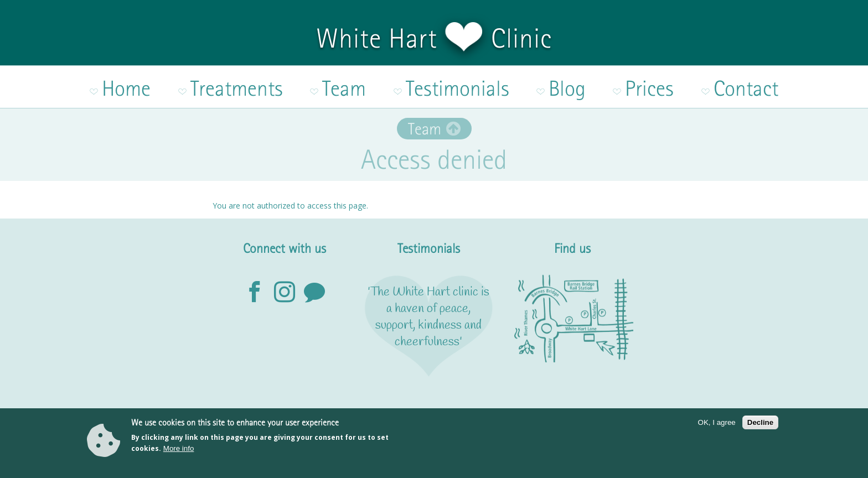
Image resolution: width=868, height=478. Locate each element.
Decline (760, 428)
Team (425, 113)
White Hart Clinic (434, 38)
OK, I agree (717, 428)
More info (179, 454)
